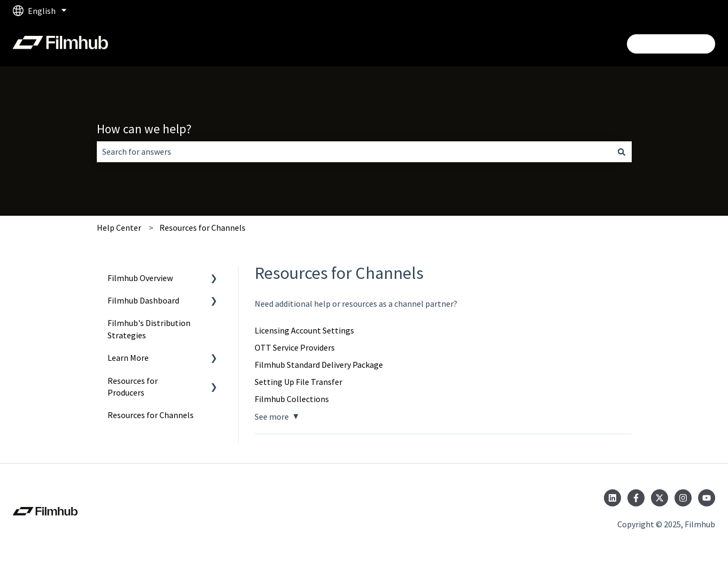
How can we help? (144, 129)
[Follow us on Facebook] (636, 498)
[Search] (622, 152)
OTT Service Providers (295, 347)
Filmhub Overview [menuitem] (140, 278)
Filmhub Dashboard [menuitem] (143, 300)
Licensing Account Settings (304, 330)
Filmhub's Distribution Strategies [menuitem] (149, 329)
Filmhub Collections (292, 399)
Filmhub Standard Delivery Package (319, 365)
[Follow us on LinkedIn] (612, 498)
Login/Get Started (671, 44)
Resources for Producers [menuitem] (133, 387)
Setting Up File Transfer (298, 382)
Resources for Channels (202, 228)
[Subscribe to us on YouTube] (707, 498)
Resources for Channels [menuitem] (151, 415)
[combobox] (354, 152)
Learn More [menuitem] (128, 358)
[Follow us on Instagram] (683, 498)
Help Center (119, 228)
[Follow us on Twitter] (660, 498)
